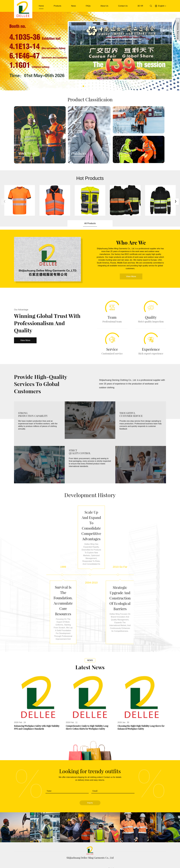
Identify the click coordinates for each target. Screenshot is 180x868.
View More (131, 276)
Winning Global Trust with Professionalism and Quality (47, 323)
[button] (83, 86)
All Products (90, 223)
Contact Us (123, 6)
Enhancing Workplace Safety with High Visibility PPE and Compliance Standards (37, 713)
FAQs (88, 6)
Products (57, 6)
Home (41, 6)
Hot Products (90, 178)
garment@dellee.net (110, 855)
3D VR (140, 6)
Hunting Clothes (130, 123)
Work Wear (27, 153)
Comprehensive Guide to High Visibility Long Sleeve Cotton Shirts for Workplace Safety (87, 713)
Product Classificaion (90, 99)
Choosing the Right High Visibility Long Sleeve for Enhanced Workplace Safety (141, 713)
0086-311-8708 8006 (77, 855)
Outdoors (79, 153)
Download (95, 866)
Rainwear (124, 153)
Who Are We (131, 242)
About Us (104, 6)
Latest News (90, 653)
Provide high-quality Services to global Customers (40, 387)
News (73, 6)
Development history (90, 495)
